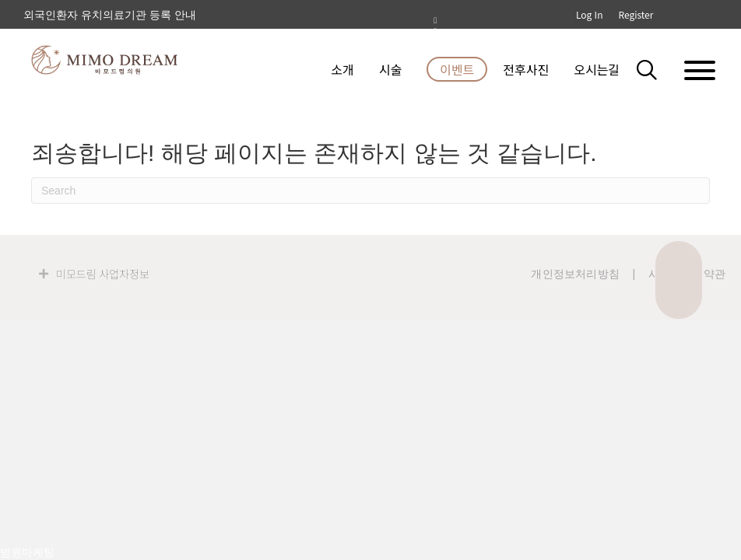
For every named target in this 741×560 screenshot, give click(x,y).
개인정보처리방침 (575, 274)
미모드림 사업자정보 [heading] (103, 274)
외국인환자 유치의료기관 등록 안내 (110, 15)
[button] (656, 69)
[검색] (370, 191)
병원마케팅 (27, 552)
